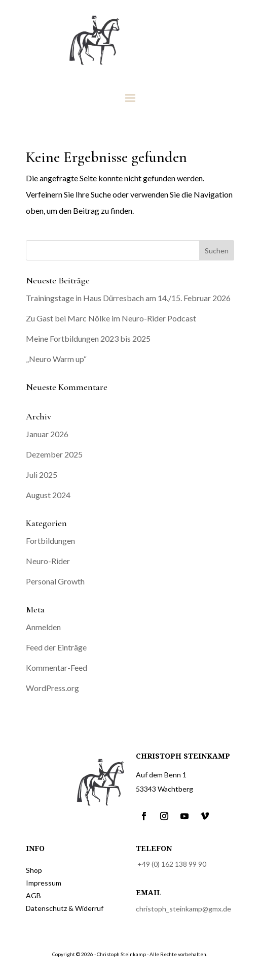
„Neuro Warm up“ (56, 359)
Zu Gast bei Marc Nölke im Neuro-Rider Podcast (111, 318)
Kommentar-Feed (57, 667)
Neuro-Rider (48, 561)
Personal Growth (55, 581)
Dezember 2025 (54, 454)
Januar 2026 (47, 434)
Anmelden (43, 627)
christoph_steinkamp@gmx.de (183, 909)
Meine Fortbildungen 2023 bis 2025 (88, 338)
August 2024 (48, 495)
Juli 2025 (42, 475)
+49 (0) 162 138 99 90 (172, 864)
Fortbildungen (50, 541)
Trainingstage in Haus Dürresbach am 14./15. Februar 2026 (128, 298)
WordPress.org (52, 688)
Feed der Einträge (56, 647)
